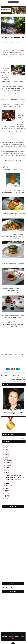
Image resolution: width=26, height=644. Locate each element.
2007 (6, 498)
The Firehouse (20, 52)
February (8, 485)
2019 (6, 451)
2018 (6, 453)
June (7, 471)
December (8, 461)
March (7, 484)
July (7, 469)
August (8, 467)
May (7, 472)
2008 (6, 497)
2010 (6, 494)
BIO (14, 412)
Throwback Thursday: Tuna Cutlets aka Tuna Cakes (15, 477)
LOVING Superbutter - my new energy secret (13, 475)
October (8, 464)
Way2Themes (12, 636)
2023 (6, 448)
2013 (6, 489)
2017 (6, 454)
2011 (6, 492)
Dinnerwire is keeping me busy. (11, 482)
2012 (6, 490)
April (7, 474)
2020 (6, 449)
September (9, 466)
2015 (6, 458)
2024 (6, 446)
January (8, 487)
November (8, 462)
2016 (6, 456)
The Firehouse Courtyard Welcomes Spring (13, 480)
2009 (6, 495)
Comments (20, 42)
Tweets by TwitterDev (7, 587)
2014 (6, 459)
